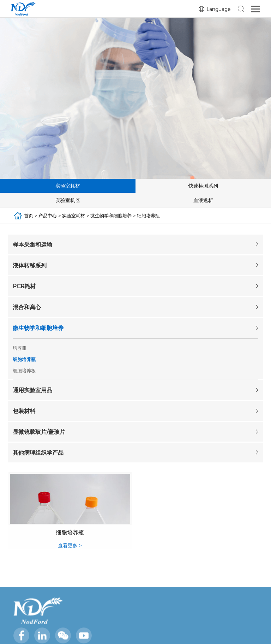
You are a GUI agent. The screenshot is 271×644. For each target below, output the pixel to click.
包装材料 (24, 411)
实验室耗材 (74, 215)
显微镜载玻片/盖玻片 (39, 432)
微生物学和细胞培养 (111, 215)
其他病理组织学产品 (38, 452)
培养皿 (20, 348)
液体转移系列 (30, 265)
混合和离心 (27, 307)
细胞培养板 (24, 371)
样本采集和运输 (32, 244)
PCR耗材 (24, 286)
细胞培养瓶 (148, 215)
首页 (29, 215)
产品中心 (48, 215)
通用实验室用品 (32, 390)
